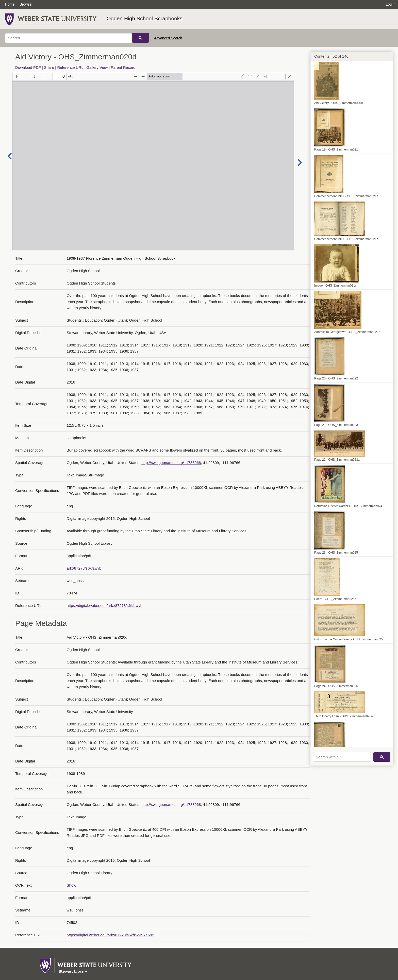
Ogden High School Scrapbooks (145, 18)
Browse (26, 4)
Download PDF (28, 67)
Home (10, 4)
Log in (391, 4)
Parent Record (123, 67)
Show (72, 885)
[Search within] (342, 757)
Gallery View (97, 67)
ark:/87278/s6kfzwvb (84, 568)
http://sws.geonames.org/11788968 (171, 463)
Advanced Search (168, 38)
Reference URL (70, 67)
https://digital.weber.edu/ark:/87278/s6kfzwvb (105, 605)
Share (49, 67)
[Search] (69, 38)
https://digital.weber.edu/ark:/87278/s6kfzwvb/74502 (110, 935)
